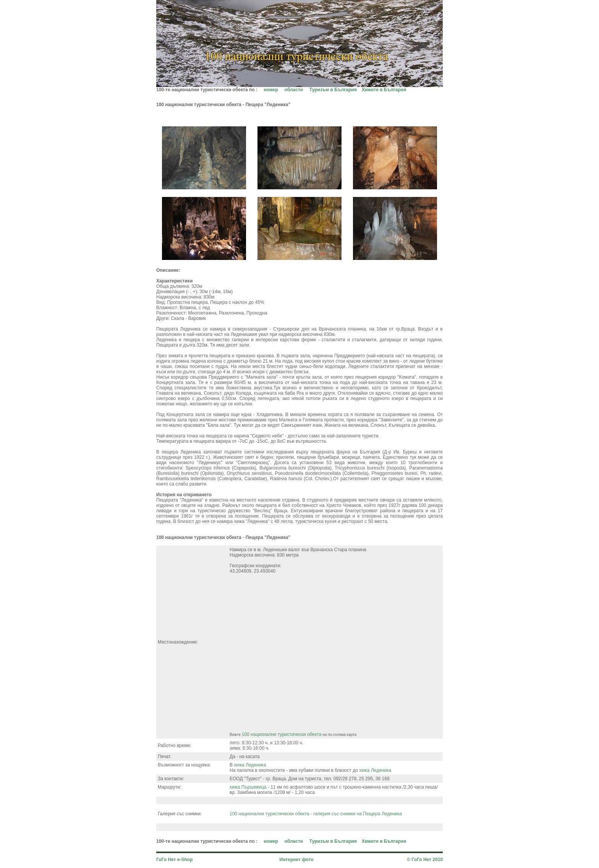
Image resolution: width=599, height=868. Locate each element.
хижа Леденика (250, 765)
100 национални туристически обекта (282, 734)
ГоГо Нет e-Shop (174, 860)
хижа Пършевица (248, 787)
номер (271, 90)
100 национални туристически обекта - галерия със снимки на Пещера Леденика (316, 814)
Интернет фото (297, 860)
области (294, 90)
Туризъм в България (333, 90)
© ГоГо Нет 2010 (425, 860)
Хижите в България (384, 90)
